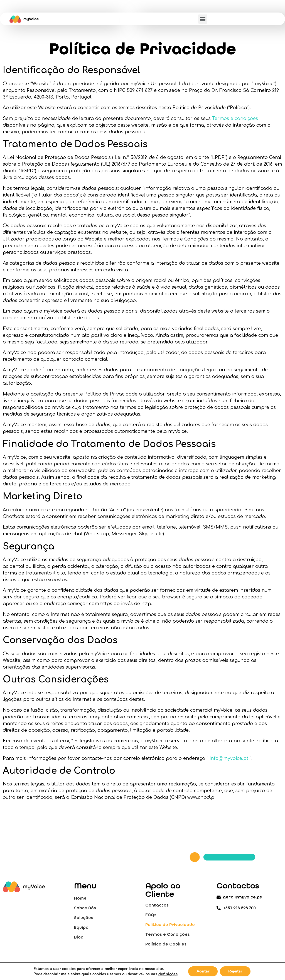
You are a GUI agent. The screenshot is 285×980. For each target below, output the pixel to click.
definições (168, 974)
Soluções (84, 918)
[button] (203, 19)
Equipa (81, 927)
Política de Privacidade (170, 925)
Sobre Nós (85, 908)
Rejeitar (235, 971)
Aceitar (203, 971)
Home (80, 898)
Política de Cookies (166, 944)
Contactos (157, 905)
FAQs (151, 915)
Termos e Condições (168, 934)
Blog (79, 937)
